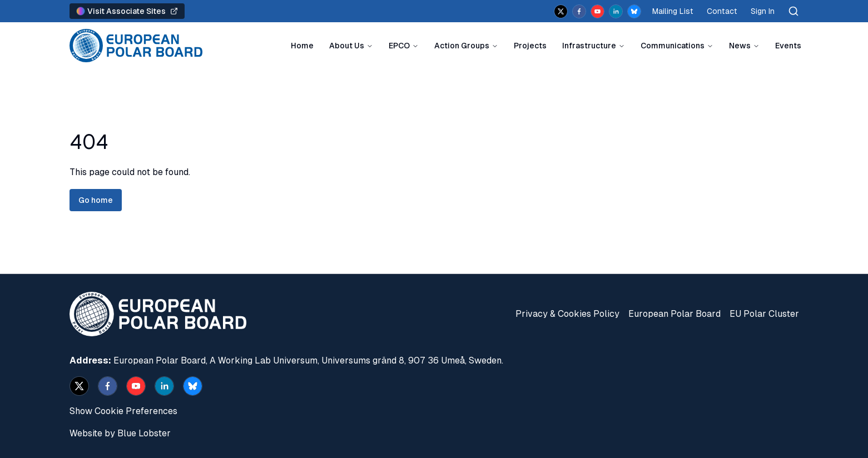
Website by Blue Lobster (120, 433)
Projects (530, 46)
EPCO (399, 46)
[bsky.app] (634, 11)
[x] (561, 11)
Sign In (763, 11)
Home (302, 46)
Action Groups (462, 46)
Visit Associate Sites (127, 11)
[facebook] (579, 11)
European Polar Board (674, 314)
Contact (722, 11)
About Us (347, 46)
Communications (673, 46)
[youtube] (597, 11)
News (740, 46)
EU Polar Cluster (764, 314)
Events (788, 46)
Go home (96, 200)
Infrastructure (589, 46)
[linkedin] (616, 11)
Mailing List (673, 11)
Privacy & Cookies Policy (567, 314)
